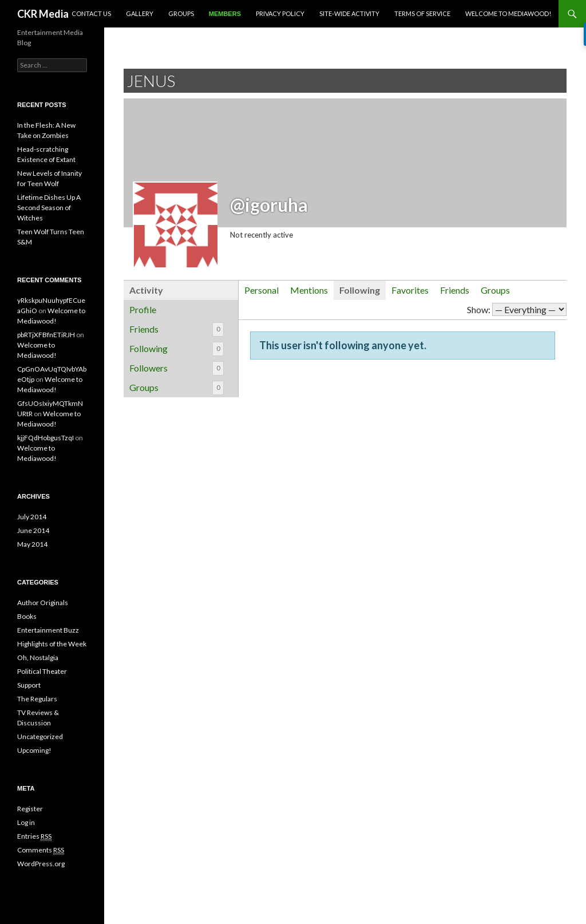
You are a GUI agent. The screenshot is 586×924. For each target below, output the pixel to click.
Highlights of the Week (52, 644)
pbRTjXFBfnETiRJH (46, 335)
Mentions (309, 290)
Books (27, 616)
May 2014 (32, 544)
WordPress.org (41, 864)
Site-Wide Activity (349, 13)
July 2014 (32, 517)
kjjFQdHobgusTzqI (45, 438)
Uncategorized (40, 737)
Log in (26, 822)
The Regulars (37, 699)
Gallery (140, 13)
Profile (143, 309)
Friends (177, 329)
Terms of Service (422, 13)
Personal (262, 290)
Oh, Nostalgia (38, 658)
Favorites (410, 290)
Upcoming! (34, 750)
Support (29, 685)
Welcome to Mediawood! (508, 13)
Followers (177, 368)
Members (225, 14)
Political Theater (42, 671)
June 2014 (33, 530)
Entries (34, 836)
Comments (41, 850)
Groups (181, 13)
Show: (479, 309)
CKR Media (43, 14)
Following (177, 349)
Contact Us (91, 13)
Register (30, 809)
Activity (146, 290)
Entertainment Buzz (48, 630)
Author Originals (43, 603)
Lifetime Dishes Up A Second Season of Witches (49, 208)
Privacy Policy (280, 13)
